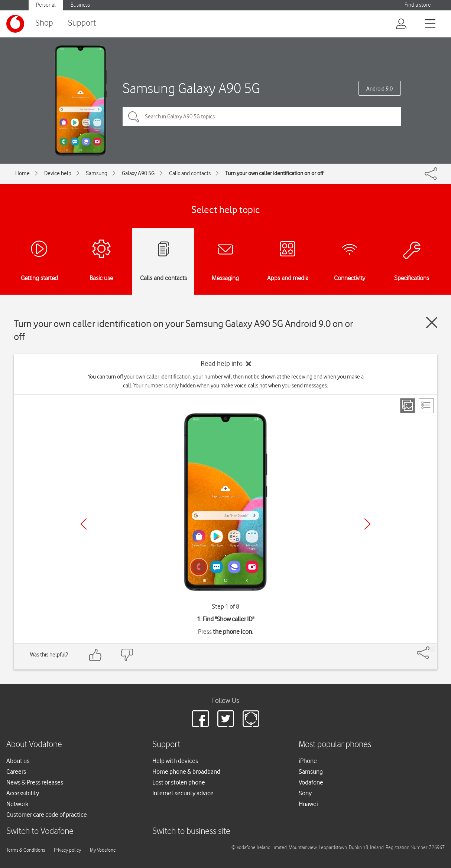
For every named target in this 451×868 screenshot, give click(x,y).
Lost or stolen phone (179, 782)
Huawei (308, 804)
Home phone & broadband (186, 772)
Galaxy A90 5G (138, 173)
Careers (16, 772)
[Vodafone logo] (15, 24)
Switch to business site (191, 831)
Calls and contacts (190, 173)
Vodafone (311, 782)
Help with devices (175, 761)
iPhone (308, 761)
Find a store (418, 5)
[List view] (426, 406)
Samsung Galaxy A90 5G (191, 88)
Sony (305, 793)
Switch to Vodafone (40, 831)
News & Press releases (35, 782)
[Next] (367, 524)
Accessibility (23, 793)
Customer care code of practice (47, 815)
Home (22, 173)
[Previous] (84, 524)
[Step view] (408, 406)
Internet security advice (183, 793)
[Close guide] (432, 322)
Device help (58, 173)
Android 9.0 (379, 89)
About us (18, 761)
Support (82, 23)
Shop (44, 23)
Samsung (97, 173)
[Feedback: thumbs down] (127, 655)
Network (17, 804)
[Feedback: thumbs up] (95, 655)
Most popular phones (335, 745)
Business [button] (80, 5)
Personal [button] (46, 5)
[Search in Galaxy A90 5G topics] (262, 117)
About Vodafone (34, 745)
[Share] (432, 649)
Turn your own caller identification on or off (274, 173)
